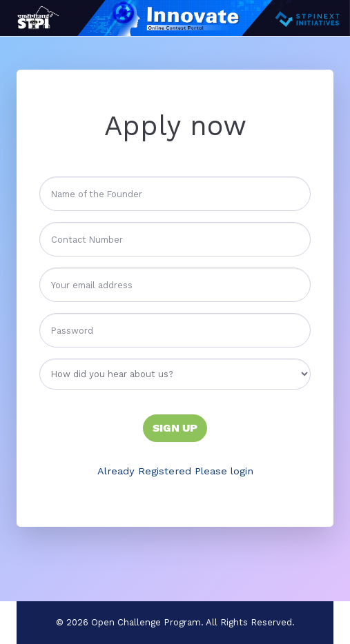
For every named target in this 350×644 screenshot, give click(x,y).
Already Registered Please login (175, 471)
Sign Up (175, 428)
